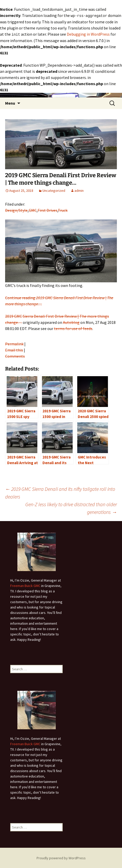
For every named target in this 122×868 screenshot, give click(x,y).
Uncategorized (54, 190)
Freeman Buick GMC (25, 585)
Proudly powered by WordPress (61, 857)
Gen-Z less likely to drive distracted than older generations (71, 508)
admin (79, 190)
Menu (10, 103)
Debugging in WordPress (88, 34)
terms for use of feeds (73, 328)
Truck (63, 210)
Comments (15, 356)
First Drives (47, 210)
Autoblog (71, 322)
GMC (33, 210)
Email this (14, 350)
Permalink (14, 343)
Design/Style (16, 210)
